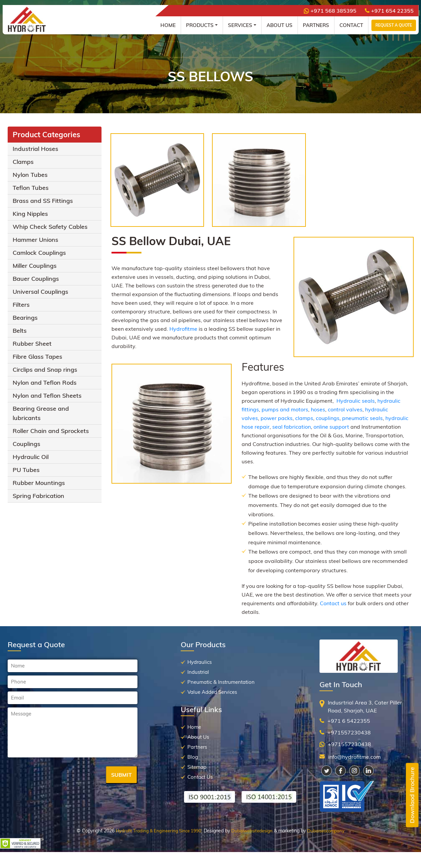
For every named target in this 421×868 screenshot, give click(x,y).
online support (331, 427)
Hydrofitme (183, 329)
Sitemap (197, 767)
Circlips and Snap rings (45, 370)
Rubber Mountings (39, 483)
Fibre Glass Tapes (37, 357)
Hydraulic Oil (31, 457)
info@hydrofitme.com (354, 757)
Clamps (23, 162)
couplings (328, 418)
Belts (20, 331)
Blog (193, 757)
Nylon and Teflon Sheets (47, 396)
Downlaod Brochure (412, 795)
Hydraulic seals (356, 401)
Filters (21, 305)
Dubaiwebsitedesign (252, 831)
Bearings (25, 318)
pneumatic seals (362, 418)
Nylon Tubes (30, 175)
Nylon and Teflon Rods (45, 383)
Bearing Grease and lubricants (41, 413)
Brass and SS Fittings (43, 201)
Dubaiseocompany (326, 831)
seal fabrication (292, 427)
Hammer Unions (35, 240)
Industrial (198, 672)
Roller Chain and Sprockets (51, 431)
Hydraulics (200, 662)
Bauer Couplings (36, 279)
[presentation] (58, 775)
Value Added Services (212, 692)
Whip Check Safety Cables (50, 227)
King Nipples (30, 214)
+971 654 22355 (389, 11)
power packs (277, 418)
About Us (280, 25)
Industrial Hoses (35, 149)
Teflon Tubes (31, 188)
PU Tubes (26, 470)
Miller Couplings (35, 266)
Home (168, 25)
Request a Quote (394, 25)
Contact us (333, 603)
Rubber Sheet (32, 344)
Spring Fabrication (38, 496)
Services (240, 25)
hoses (318, 409)
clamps (304, 418)
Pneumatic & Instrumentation (221, 682)
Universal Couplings (40, 292)
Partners (316, 25)
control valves (345, 409)
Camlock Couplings (39, 253)
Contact (351, 25)
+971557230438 (349, 732)
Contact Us (200, 777)
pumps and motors (285, 409)
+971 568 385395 (330, 11)
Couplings (26, 444)
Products (200, 25)
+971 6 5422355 (349, 721)
